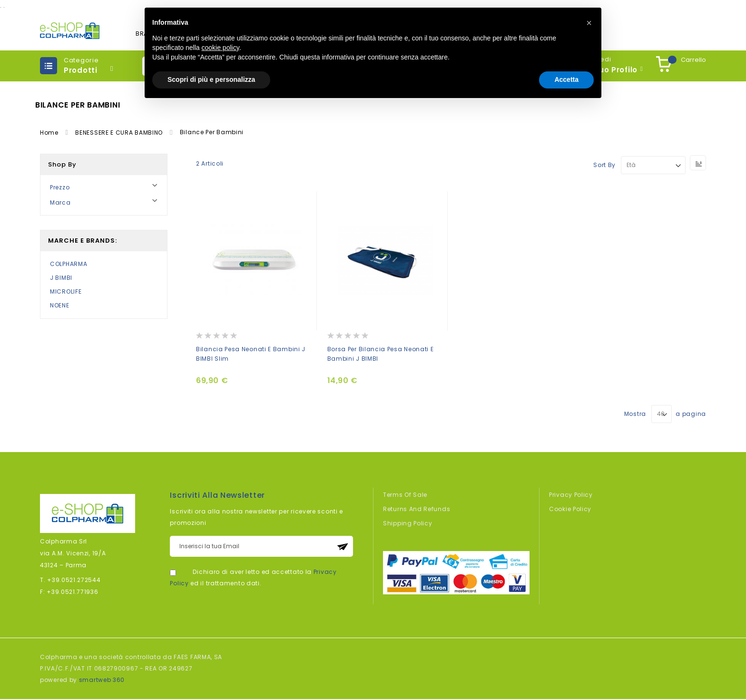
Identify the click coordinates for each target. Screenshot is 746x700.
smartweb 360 (102, 681)
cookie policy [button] (221, 48)
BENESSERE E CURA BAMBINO (120, 133)
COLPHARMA (69, 264)
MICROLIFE (66, 291)
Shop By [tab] (62, 164)
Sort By (604, 165)
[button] (589, 23)
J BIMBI (61, 278)
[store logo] (70, 31)
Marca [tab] (60, 202)
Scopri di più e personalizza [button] (211, 79)
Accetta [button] (566, 79)
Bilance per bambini (212, 132)
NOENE (60, 305)
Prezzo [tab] (60, 187)
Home (50, 133)
